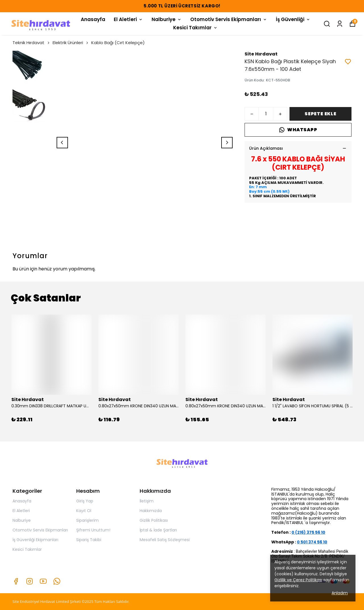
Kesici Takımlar (196, 28)
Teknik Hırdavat (31, 43)
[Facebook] (16, 581)
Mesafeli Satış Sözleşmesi (165, 540)
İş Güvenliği (293, 19)
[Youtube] (43, 581)
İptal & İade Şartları (158, 530)
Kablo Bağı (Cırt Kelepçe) (118, 43)
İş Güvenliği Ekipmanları (35, 540)
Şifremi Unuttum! (93, 530)
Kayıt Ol (84, 511)
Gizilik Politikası (154, 520)
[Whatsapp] (57, 581)
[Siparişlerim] (340, 24)
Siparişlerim (87, 520)
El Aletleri (128, 19)
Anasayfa (93, 19)
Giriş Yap (85, 501)
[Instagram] (30, 581)
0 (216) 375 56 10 (308, 532)
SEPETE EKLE (320, 114)
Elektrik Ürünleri (71, 43)
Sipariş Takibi (89, 540)
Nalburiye (167, 19)
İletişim (147, 501)
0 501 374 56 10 (312, 542)
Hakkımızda (151, 511)
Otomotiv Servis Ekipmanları (229, 19)
